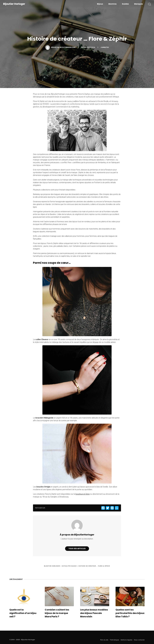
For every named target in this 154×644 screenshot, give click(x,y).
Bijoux (100, 4)
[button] (149, 4)
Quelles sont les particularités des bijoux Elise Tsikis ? (130, 613)
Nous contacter (139, 640)
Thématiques (114, 640)
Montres (112, 4)
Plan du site (104, 640)
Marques (138, 4)
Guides (125, 4)
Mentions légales (126, 640)
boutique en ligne (83, 494)
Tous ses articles (77, 549)
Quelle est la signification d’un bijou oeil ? (23, 613)
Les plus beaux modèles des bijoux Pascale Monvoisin (94, 613)
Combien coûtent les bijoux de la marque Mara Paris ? (57, 613)
